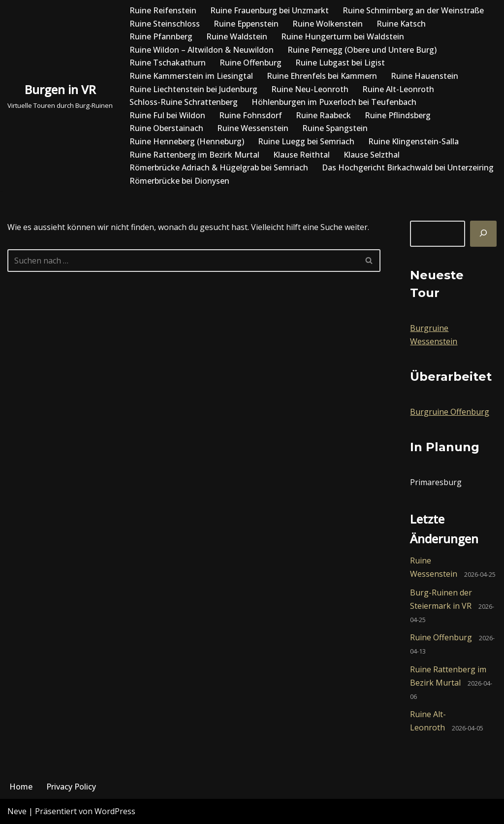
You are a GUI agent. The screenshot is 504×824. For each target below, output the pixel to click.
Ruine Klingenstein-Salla (413, 141)
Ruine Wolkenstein (328, 24)
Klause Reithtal (301, 155)
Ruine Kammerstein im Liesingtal (191, 76)
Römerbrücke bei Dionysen (179, 181)
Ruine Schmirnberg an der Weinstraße (413, 10)
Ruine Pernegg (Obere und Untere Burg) (362, 50)
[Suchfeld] (183, 261)
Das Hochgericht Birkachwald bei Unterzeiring (408, 167)
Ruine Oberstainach (166, 128)
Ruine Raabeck (323, 115)
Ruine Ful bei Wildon (167, 115)
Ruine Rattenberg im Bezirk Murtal (194, 155)
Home (21, 787)
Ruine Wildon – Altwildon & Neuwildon (202, 50)
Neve (17, 811)
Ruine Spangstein (335, 128)
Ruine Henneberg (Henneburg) (187, 141)
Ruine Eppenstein (246, 24)
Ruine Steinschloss (165, 24)
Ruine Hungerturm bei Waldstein (343, 36)
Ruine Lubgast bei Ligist (340, 63)
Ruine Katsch (401, 24)
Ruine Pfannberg (161, 36)
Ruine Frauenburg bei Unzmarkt (269, 10)
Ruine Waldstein (237, 36)
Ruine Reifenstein (163, 10)
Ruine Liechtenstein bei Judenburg (193, 89)
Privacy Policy (71, 787)
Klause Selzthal (372, 155)
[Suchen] (483, 234)
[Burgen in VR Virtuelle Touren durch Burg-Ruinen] (60, 95)
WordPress (115, 811)
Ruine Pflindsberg (398, 115)
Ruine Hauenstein (425, 76)
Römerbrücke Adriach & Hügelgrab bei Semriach (219, 167)
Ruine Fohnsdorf (251, 115)
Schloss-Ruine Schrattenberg (184, 102)
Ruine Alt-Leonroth (398, 89)
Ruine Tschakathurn (168, 63)
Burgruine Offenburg (450, 412)
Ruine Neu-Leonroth (310, 89)
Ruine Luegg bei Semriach (306, 141)
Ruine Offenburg (251, 63)
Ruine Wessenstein (253, 128)
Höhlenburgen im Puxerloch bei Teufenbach (334, 102)
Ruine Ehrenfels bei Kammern (322, 76)
